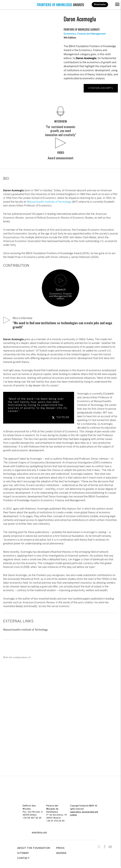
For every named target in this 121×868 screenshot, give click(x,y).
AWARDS (60, 5)
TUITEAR (60, 417)
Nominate (100, 4)
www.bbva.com (39, 832)
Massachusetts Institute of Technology (49, 202)
